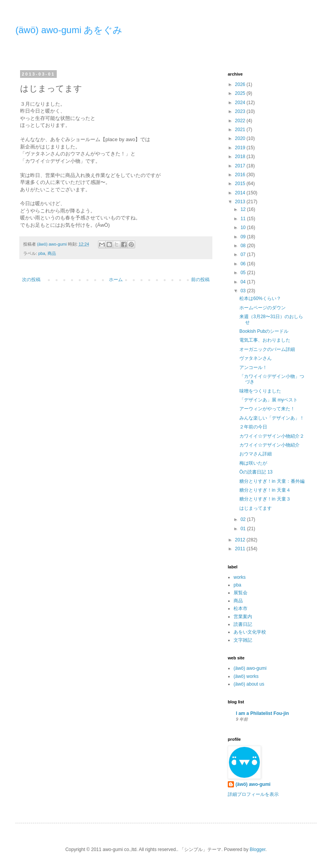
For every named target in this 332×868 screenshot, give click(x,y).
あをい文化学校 (250, 632)
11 (244, 219)
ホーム (116, 280)
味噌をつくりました (260, 391)
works (240, 577)
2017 (241, 166)
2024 (241, 103)
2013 (241, 202)
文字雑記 (243, 640)
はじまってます (256, 508)
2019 (241, 148)
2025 (241, 93)
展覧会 (241, 593)
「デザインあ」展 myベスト (268, 400)
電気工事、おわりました (265, 340)
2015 (241, 184)
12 (244, 209)
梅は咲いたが (253, 463)
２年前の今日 (253, 427)
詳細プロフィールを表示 (253, 794)
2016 (241, 175)
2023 (241, 111)
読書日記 (243, 624)
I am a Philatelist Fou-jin (262, 713)
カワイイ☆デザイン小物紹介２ (272, 436)
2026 (241, 84)
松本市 (241, 608)
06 (244, 264)
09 (244, 237)
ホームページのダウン (263, 308)
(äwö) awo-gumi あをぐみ (69, 30)
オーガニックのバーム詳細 (267, 349)
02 (244, 519)
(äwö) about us (249, 684)
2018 (241, 157)
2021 (241, 130)
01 (244, 529)
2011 (241, 549)
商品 (52, 253)
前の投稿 (200, 280)
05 (244, 273)
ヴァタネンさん (256, 358)
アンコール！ (253, 367)
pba (42, 253)
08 (244, 246)
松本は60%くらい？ (260, 298)
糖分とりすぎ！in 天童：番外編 (272, 481)
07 (244, 255)
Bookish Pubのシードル (264, 331)
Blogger (258, 849)
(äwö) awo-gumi (250, 668)
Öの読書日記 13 (256, 472)
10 (244, 228)
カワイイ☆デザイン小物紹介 (269, 445)
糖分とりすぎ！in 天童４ (265, 490)
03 (244, 291)
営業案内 (243, 617)
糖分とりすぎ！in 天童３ (265, 499)
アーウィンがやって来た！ (267, 409)
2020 (241, 138)
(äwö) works (246, 676)
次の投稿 (31, 280)
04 (244, 282)
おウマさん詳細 (256, 454)
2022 (241, 121)
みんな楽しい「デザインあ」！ (272, 418)
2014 (241, 193)
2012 (241, 540)
